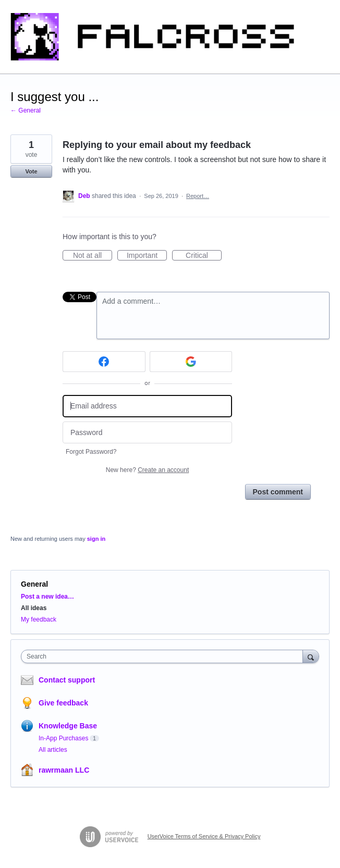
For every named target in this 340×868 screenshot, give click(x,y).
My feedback (39, 619)
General (34, 584)
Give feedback (63, 703)
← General (26, 110)
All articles (53, 750)
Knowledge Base (68, 726)
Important (147, 256)
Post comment (278, 492)
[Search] (311, 656)
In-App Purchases (63, 738)
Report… (198, 196)
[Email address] (147, 406)
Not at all (93, 256)
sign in (96, 539)
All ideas (34, 608)
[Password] (147, 433)
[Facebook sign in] (104, 362)
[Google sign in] (191, 362)
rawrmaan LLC (64, 770)
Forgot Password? (91, 452)
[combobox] (164, 656)
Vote (31, 171)
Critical (204, 256)
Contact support (67, 680)
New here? (147, 470)
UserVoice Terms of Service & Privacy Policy (204, 836)
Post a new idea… (47, 597)
